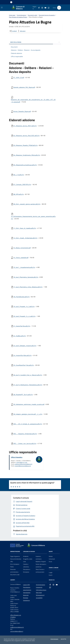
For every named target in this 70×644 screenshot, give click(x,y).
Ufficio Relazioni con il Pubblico (16, 616)
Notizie (51, 556)
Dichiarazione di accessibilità (40, 596)
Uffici (12, 562)
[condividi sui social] (13, 31)
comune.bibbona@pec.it (17, 631)
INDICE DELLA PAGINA (35, 42)
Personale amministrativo (14, 571)
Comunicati (52, 559)
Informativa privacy (41, 590)
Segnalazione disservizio (27, 594)
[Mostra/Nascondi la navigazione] (2, 8)
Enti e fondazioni (15, 564)
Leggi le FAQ (26, 585)
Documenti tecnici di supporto (47, 15)
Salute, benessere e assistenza (41, 565)
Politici (12, 567)
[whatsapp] (48, 8)
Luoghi (51, 572)
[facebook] (38, 8)
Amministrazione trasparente (40, 586)
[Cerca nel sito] (59, 8)
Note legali (39, 593)
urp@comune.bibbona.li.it (17, 627)
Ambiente (26, 556)
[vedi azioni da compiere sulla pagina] (21, 31)
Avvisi (50, 562)
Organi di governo (15, 556)
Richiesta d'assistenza (26, 599)
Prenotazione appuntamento (27, 589)
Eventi (51, 575)
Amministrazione (22, 15)
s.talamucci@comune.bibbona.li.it (23, 464)
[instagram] (42, 8)
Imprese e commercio (39, 558)
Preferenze (54, 639)
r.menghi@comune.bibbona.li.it (23, 466)
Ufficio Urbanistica (17, 457)
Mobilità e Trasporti (41, 562)
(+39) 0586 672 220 (22, 462)
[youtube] (45, 8)
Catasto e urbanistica (26, 565)
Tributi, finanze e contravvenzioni (40, 571)
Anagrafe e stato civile (28, 560)
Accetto (63, 639)
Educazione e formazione (27, 571)
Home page (12, 15)
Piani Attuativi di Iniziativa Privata (18, 17)
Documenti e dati (32, 15)
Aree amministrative (16, 559)
